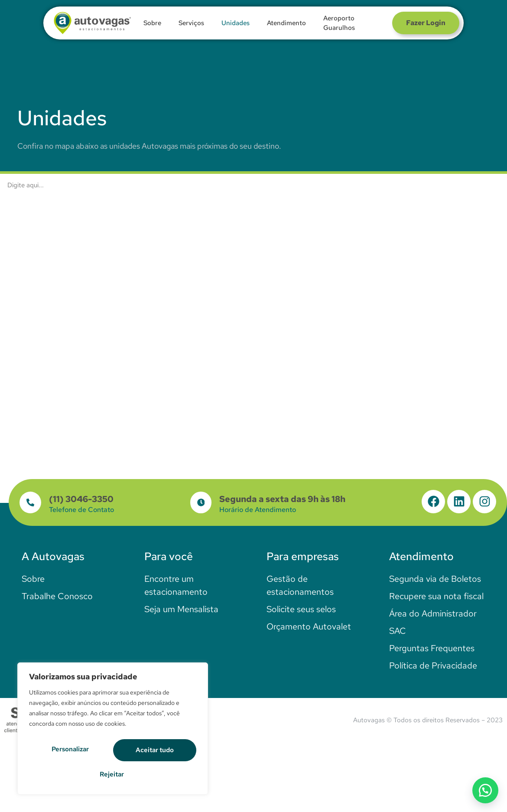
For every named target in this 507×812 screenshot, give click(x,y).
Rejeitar (156, 752)
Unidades (236, 23)
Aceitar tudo (113, 774)
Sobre (152, 23)
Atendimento (286, 23)
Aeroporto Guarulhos (339, 23)
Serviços (191, 23)
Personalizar (73, 752)
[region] (113, 731)
